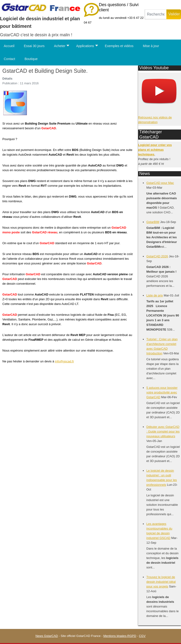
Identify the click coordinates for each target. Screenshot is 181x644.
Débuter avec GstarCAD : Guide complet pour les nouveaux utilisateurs (163, 431)
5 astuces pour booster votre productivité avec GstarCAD (162, 392)
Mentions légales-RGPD (120, 636)
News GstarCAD (47, 636)
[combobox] (156, 14)
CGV (142, 636)
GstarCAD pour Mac (160, 183)
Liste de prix (155, 295)
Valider (174, 14)
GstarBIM (153, 222)
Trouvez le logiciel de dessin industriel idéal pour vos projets (161, 582)
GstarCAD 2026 (157, 256)
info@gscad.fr (64, 361)
